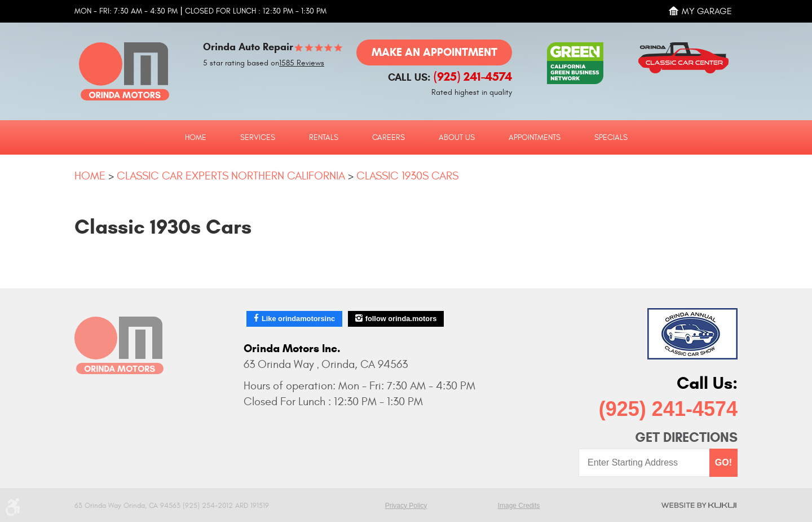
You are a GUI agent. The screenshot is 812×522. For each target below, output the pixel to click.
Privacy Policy (406, 506)
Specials (611, 138)
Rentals (324, 138)
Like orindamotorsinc (298, 319)
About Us (457, 138)
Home (196, 138)
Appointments (535, 138)
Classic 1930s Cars (407, 176)
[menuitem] (196, 137)
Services (258, 138)
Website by (699, 505)
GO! (723, 462)
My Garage (707, 11)
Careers (389, 138)
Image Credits (519, 506)
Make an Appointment (434, 52)
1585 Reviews (302, 63)
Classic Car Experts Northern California (231, 176)
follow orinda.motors (401, 319)
